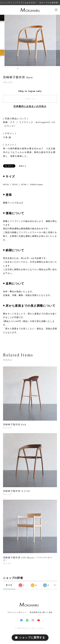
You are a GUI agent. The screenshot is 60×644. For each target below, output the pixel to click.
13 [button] (43, 69)
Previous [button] (5, 40)
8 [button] (32, 69)
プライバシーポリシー (17, 612)
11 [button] (39, 69)
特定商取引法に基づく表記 (41, 612)
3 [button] (22, 69)
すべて (9, 585)
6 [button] (28, 69)
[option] (30, 40)
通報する (23, 166)
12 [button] (41, 69)
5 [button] (26, 69)
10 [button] (36, 69)
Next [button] (55, 40)
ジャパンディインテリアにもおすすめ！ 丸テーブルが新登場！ (30, 3)
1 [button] (18, 69)
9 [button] (34, 69)
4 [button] (24, 69)
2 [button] (20, 69)
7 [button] (30, 69)
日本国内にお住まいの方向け (30, 106)
